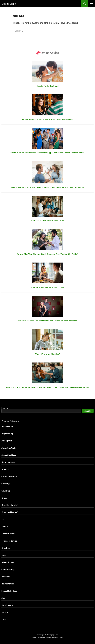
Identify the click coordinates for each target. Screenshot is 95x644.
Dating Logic (9, 4)
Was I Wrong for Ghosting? (47, 354)
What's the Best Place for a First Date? (47, 287)
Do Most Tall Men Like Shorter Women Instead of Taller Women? (48, 321)
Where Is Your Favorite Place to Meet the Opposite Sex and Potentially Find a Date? (48, 153)
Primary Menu (92, 4)
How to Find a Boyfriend (47, 86)
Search (5, 408)
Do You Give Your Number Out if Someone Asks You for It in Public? (47, 254)
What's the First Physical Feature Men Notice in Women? (48, 119)
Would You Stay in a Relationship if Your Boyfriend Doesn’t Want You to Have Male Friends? (47, 387)
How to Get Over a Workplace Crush (47, 221)
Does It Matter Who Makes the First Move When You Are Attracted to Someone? (47, 187)
